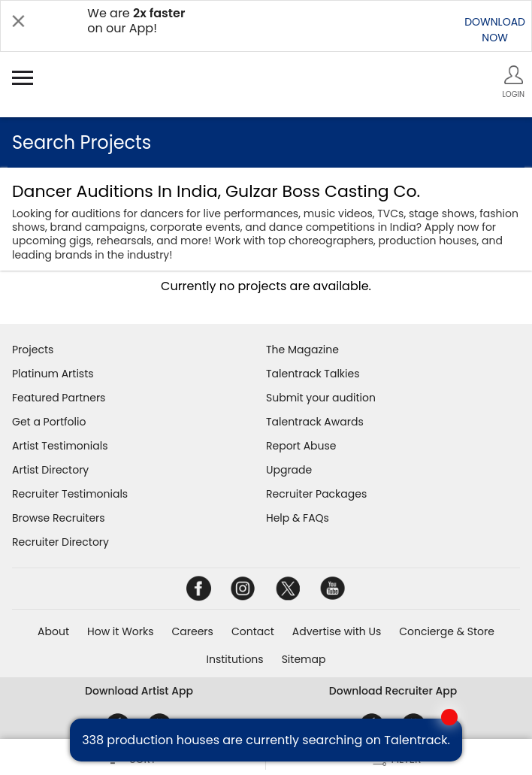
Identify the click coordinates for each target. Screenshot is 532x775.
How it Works (121, 631)
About (53, 631)
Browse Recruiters (59, 518)
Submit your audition (321, 398)
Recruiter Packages (316, 494)
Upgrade (289, 470)
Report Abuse (301, 446)
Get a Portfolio (49, 422)
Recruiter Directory (60, 542)
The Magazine (302, 350)
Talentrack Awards (315, 422)
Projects (33, 350)
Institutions (235, 659)
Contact (253, 631)
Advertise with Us (337, 631)
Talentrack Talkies (313, 374)
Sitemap (304, 659)
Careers (193, 631)
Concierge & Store (447, 631)
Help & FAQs (298, 518)
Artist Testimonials (60, 446)
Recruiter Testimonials (70, 494)
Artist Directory (50, 470)
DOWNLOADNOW (495, 30)
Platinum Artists (53, 374)
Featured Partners (59, 398)
